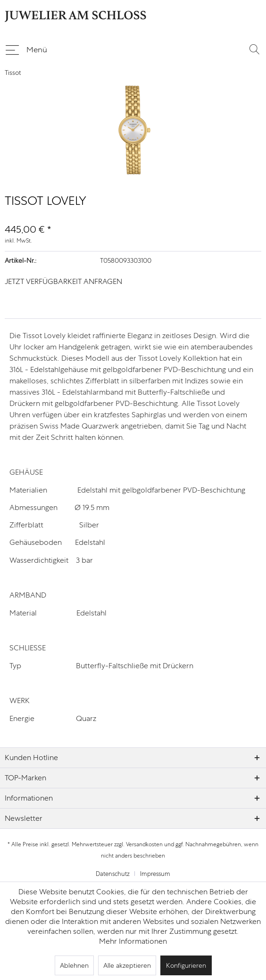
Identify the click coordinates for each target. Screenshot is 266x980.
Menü (26, 48)
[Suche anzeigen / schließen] (254, 49)
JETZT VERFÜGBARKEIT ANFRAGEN (63, 281)
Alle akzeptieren (127, 965)
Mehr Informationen (133, 941)
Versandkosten (144, 844)
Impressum (155, 874)
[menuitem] (26, 49)
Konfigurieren (186, 965)
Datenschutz (113, 874)
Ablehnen (74, 965)
